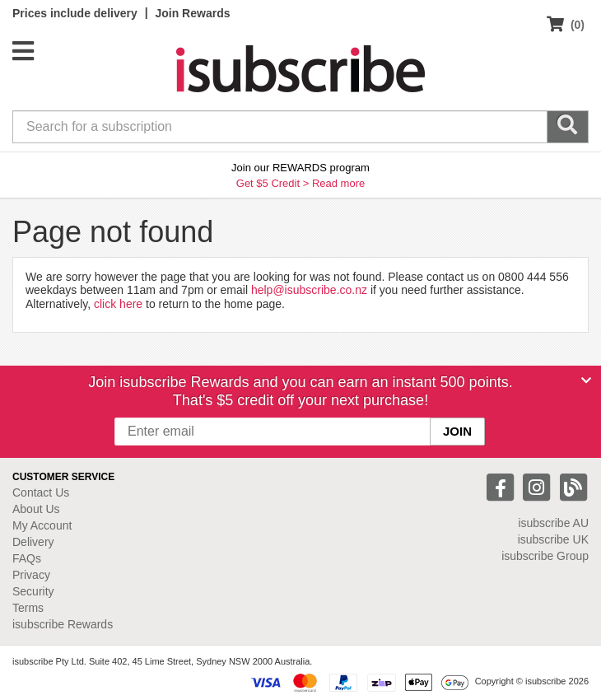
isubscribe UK (553, 539)
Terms (28, 608)
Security (33, 591)
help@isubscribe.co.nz (309, 290)
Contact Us (41, 492)
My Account (42, 525)
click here (118, 304)
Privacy (31, 575)
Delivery (33, 542)
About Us (36, 509)
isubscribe (553, 523)
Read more (338, 183)
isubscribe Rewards (63, 624)
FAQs (27, 558)
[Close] (586, 380)
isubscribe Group (545, 556)
